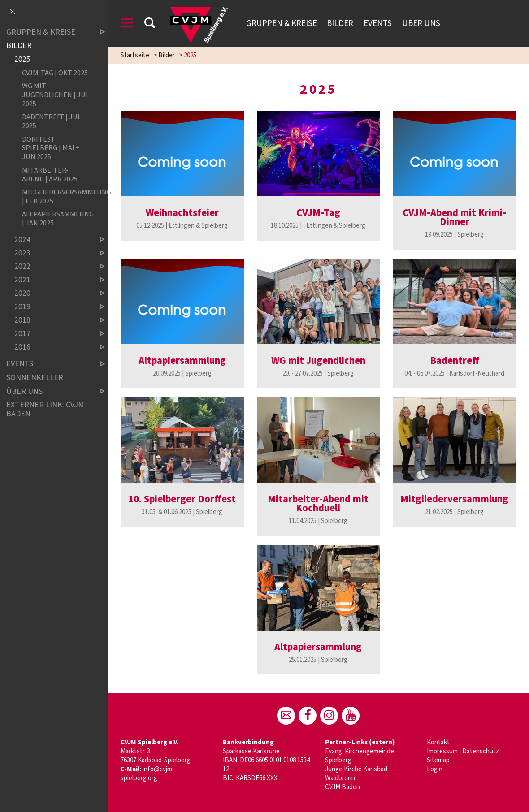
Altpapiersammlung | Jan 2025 (56, 219)
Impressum (442, 751)
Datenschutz (481, 751)
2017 (52, 334)
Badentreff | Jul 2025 (52, 121)
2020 (52, 293)
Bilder (340, 24)
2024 (52, 240)
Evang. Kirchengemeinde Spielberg (360, 756)
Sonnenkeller (35, 378)
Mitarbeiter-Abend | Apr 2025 (50, 174)
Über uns (421, 24)
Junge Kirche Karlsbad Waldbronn (356, 774)
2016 (52, 347)
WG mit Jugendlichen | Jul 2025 (56, 95)
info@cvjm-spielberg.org (147, 774)
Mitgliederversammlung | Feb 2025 (56, 196)
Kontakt (438, 742)
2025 (22, 59)
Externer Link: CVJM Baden (45, 409)
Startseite (135, 55)
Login (435, 769)
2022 (52, 266)
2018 (52, 320)
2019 (52, 307)
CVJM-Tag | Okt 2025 (55, 73)
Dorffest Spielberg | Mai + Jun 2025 (51, 148)
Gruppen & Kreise (282, 24)
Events (378, 24)
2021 (52, 280)
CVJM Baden (343, 787)
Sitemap (438, 760)
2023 (52, 253)
